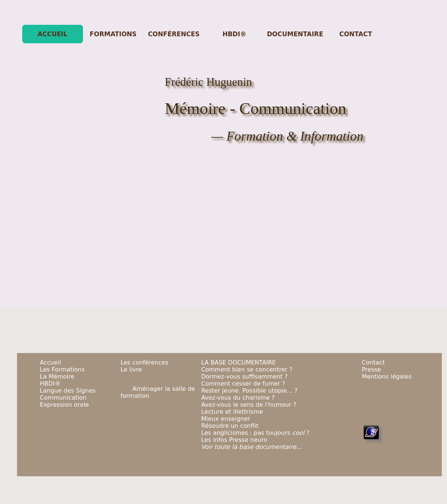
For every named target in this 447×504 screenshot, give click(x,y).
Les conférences (144, 362)
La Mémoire (57, 377)
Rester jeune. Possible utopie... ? (249, 391)
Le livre (131, 369)
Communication (63, 398)
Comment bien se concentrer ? (247, 369)
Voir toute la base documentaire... (251, 447)
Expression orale (64, 405)
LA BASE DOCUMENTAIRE (238, 362)
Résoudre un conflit (230, 426)
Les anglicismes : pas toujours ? (255, 433)
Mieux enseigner (226, 419)
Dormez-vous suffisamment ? (244, 377)
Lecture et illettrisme (232, 412)
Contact (373, 362)
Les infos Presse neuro (234, 440)
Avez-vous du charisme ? (238, 398)
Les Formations (62, 369)
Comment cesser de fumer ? (243, 384)
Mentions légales (387, 377)
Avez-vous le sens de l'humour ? (249, 405)
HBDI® (50, 384)
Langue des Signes (68, 391)
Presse (371, 369)
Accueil (51, 362)
